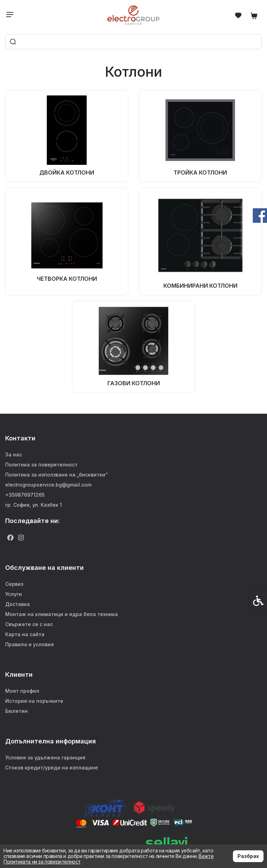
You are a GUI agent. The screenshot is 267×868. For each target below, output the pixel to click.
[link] (134, 15)
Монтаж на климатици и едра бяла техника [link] (62, 614)
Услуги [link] (14, 594)
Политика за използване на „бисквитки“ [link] (56, 475)
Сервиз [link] (14, 584)
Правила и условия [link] (30, 644)
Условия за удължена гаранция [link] (45, 757)
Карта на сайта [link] (25, 634)
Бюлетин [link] (17, 711)
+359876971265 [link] (25, 495)
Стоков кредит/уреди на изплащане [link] (52, 768)
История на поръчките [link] (34, 701)
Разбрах (248, 856)
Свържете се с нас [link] (29, 624)
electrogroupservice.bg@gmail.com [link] (48, 485)
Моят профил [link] (22, 691)
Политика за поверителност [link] (41, 465)
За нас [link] (14, 454)
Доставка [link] (18, 604)
